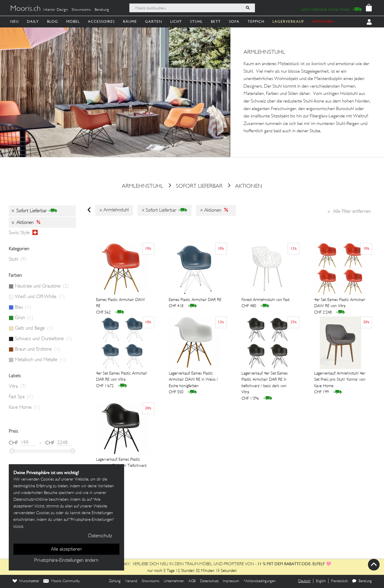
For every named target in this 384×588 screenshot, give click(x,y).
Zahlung (115, 581)
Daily (33, 21)
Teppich (256, 21)
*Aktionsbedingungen (259, 581)
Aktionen (243, 187)
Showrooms (81, 10)
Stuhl (196, 21)
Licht (176, 21)
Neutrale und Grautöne (42, 286)
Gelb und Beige (34, 328)
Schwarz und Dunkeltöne (44, 339)
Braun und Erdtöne (38, 349)
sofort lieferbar (193, 187)
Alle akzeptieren (66, 549)
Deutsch (304, 581)
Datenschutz (209, 581)
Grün (24, 318)
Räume (130, 21)
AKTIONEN (323, 21)
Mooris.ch (25, 9)
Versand (131, 581)
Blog (53, 21)
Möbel (73, 21)
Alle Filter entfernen (349, 212)
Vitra (18, 387)
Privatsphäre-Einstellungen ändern (66, 561)
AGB (192, 581)
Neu (14, 21)
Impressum (231, 581)
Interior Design (56, 10)
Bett (216, 21)
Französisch (339, 581)
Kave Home (24, 408)
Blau (23, 307)
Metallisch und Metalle (40, 360)
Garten (154, 21)
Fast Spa (21, 397)
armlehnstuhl (143, 187)
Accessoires (101, 21)
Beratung (102, 10)
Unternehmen (174, 581)
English (321, 581)
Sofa (234, 21)
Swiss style (23, 233)
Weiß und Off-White (40, 297)
